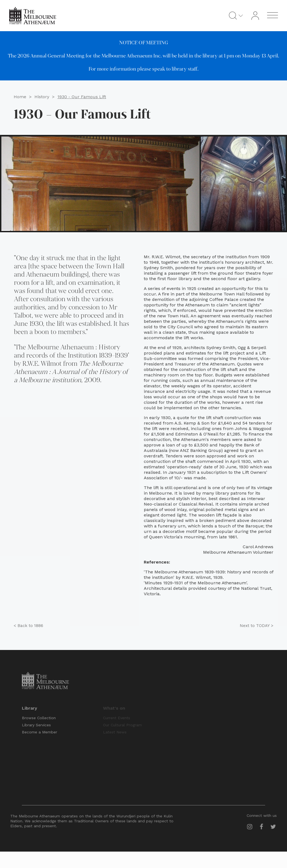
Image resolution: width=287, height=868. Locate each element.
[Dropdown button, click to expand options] (244, 16)
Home (20, 96)
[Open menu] (276, 16)
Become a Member (39, 732)
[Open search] (236, 16)
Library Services (36, 725)
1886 (28, 626)
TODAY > (257, 626)
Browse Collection (39, 718)
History (42, 96)
